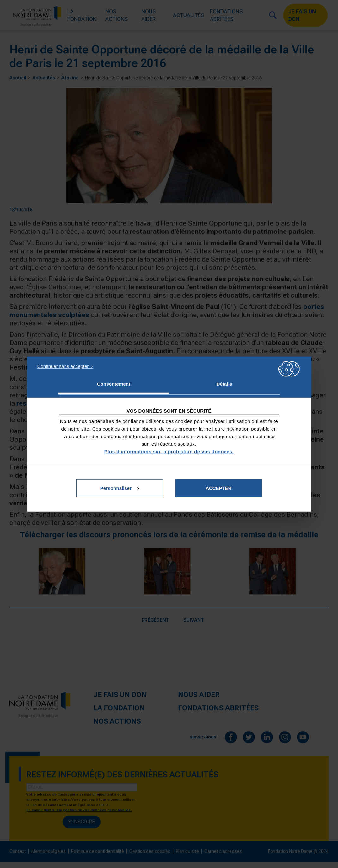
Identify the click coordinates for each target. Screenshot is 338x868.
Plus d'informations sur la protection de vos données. (169, 451)
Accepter (219, 488)
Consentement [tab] (114, 384)
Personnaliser (120, 488)
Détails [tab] (224, 384)
